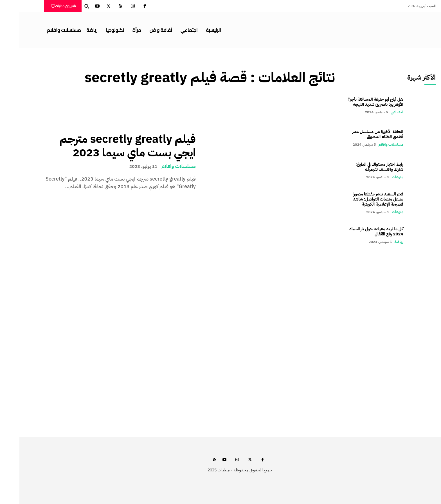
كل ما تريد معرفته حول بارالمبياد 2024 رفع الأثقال (357, 231)
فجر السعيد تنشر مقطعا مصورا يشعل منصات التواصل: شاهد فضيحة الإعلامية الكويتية (359, 199)
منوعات (378, 177)
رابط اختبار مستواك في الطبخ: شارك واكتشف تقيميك (360, 167)
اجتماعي (378, 112)
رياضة (379, 242)
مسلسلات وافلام (159, 166)
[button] (67, 6)
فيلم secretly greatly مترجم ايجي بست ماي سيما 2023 (108, 146)
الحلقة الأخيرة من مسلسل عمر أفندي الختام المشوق (358, 134)
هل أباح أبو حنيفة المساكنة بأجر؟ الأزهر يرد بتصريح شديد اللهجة (356, 102)
